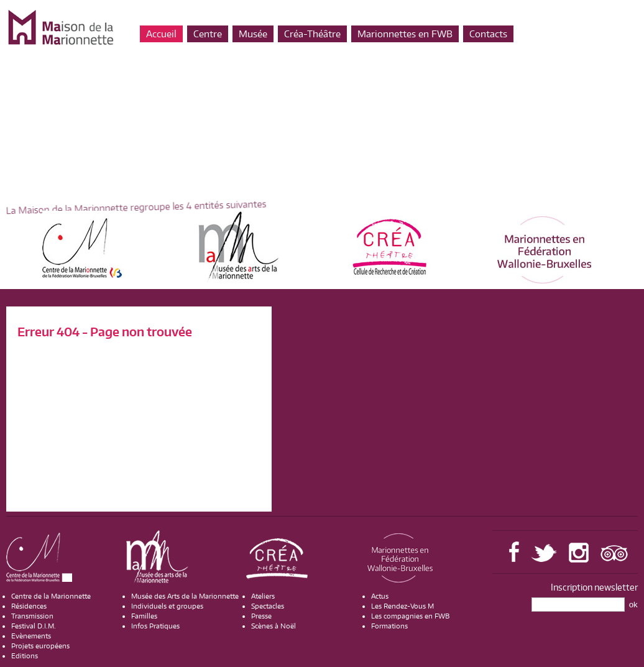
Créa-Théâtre (312, 34)
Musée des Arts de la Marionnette (185, 596)
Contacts (488, 34)
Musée (253, 34)
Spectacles (268, 606)
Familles (144, 616)
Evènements (31, 636)
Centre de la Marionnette (51, 596)
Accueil (161, 34)
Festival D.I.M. (34, 626)
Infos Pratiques (155, 626)
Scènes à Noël (274, 626)
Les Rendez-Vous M (402, 606)
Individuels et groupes (167, 606)
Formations (389, 626)
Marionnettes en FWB (405, 34)
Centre (208, 34)
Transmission (32, 616)
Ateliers (263, 596)
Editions (25, 656)
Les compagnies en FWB (410, 616)
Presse (261, 616)
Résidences (29, 606)
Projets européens (40, 646)
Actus (380, 596)
